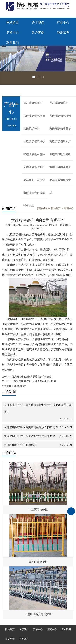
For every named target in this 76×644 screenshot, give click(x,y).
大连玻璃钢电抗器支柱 (34, 118)
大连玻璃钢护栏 (59, 103)
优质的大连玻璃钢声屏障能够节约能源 (31, 377)
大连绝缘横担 (32, 129)
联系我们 (13, 43)
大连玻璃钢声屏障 (34, 154)
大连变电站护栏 (38, 510)
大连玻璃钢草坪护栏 (34, 144)
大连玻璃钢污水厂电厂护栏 (60, 144)
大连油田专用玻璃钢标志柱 (34, 195)
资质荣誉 (63, 33)
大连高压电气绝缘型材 (60, 157)
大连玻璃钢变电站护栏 (38, 614)
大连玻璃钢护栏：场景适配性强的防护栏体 (30, 436)
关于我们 (38, 22)
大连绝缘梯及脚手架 (60, 170)
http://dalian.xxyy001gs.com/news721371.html (35, 225)
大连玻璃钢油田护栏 (60, 131)
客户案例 (38, 33)
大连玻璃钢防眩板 (34, 167)
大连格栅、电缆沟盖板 (34, 182)
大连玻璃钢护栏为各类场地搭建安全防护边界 (31, 427)
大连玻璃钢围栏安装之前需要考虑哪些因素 (34, 381)
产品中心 (63, 22)
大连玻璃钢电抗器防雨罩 (60, 118)
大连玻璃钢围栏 (33, 103)
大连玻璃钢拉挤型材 (60, 182)
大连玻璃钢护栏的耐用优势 (20, 445)
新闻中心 (13, 33)
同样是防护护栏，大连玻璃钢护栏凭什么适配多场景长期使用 (38, 408)
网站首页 (13, 22)
